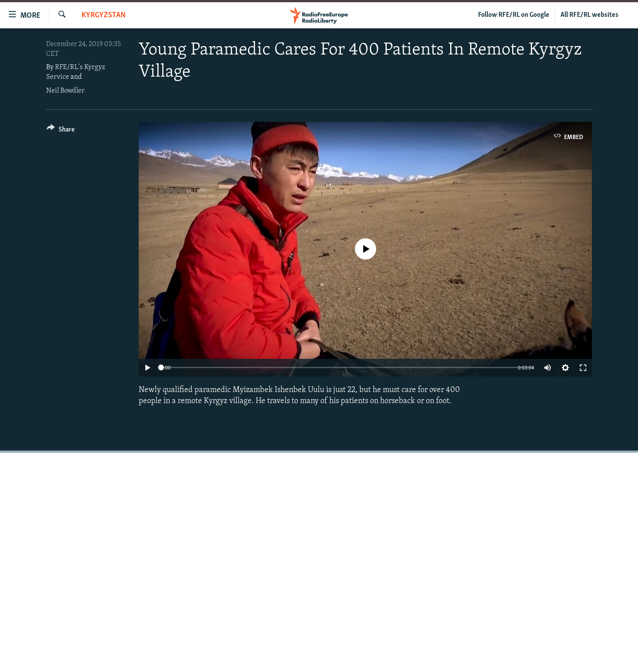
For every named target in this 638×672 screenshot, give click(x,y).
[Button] (60, 131)
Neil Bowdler (65, 91)
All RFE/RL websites (589, 15)
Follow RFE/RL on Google (514, 15)
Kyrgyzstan (104, 15)
